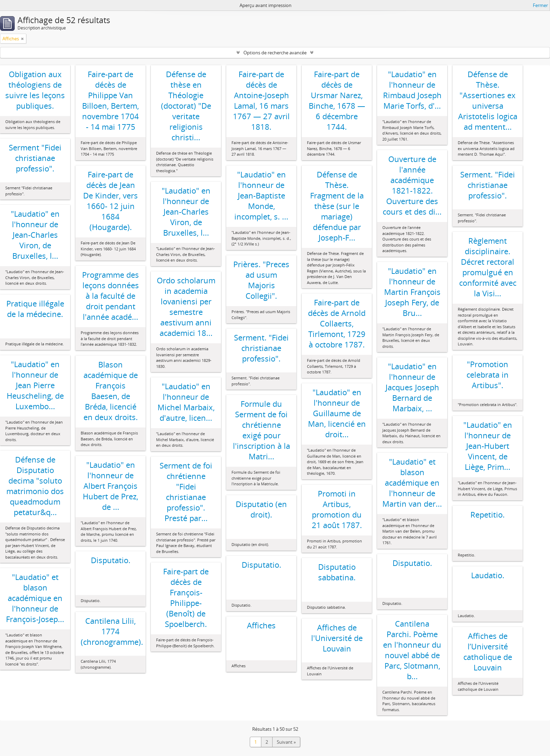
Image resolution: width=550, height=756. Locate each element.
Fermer (540, 5)
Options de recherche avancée (275, 53)
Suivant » (286, 742)
